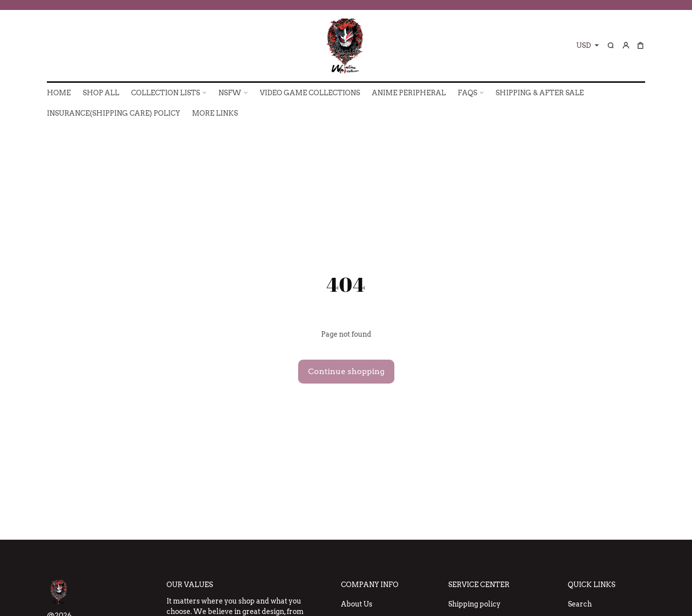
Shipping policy (474, 604)
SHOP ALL (101, 93)
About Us (357, 604)
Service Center (479, 585)
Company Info (370, 585)
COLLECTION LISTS (166, 93)
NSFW (230, 93)
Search (580, 604)
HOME (59, 93)
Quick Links (592, 585)
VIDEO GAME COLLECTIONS (310, 93)
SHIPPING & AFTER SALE (540, 93)
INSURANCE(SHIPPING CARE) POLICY (113, 113)
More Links (215, 113)
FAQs (467, 93)
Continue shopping (346, 371)
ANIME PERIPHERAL (409, 93)
